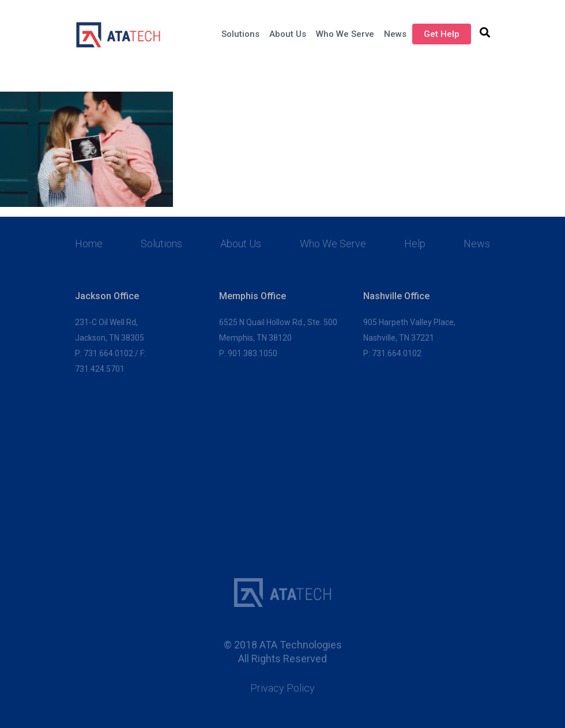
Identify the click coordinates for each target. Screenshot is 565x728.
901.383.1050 (253, 353)
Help (415, 244)
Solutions (240, 34)
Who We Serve (345, 34)
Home (89, 244)
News (395, 34)
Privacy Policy (282, 688)
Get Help (442, 34)
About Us (288, 34)
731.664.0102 (108, 353)
